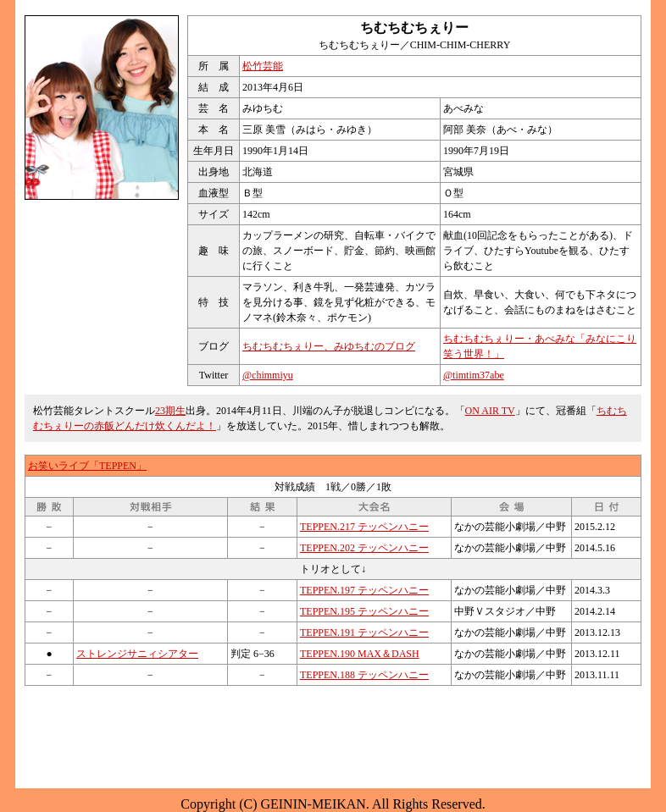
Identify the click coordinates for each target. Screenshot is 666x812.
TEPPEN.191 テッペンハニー (364, 632)
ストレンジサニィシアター (137, 654)
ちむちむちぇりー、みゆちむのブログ (329, 346)
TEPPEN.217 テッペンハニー (364, 527)
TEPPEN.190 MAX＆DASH (360, 654)
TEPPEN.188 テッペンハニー (364, 675)
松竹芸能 (263, 66)
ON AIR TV (490, 411)
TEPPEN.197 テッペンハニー (364, 590)
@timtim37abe (474, 375)
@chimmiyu (268, 375)
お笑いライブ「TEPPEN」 (87, 466)
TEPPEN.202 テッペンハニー (364, 548)
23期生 (170, 411)
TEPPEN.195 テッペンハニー (364, 611)
